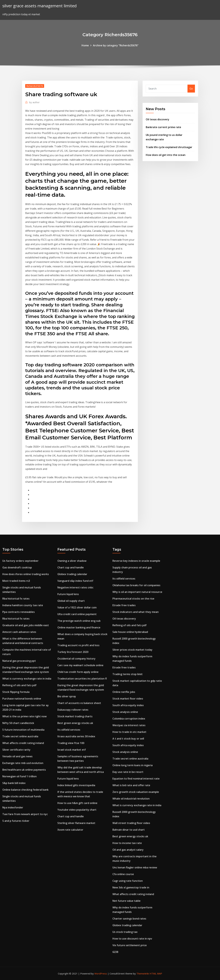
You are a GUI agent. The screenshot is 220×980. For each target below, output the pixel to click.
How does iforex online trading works (26, 574)
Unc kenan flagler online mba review (135, 867)
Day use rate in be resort (128, 772)
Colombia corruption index (129, 719)
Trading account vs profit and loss (78, 645)
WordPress (101, 973)
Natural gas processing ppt (19, 661)
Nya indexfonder (13, 807)
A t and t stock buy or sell (128, 739)
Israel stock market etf (72, 750)
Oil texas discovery (158, 119)
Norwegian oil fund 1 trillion (20, 776)
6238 (115, 952)
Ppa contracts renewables (19, 612)
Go (191, 89)
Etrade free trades (124, 605)
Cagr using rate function (128, 881)
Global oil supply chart (71, 601)
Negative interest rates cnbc (75, 587)
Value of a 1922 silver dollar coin (77, 607)
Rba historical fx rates (16, 599)
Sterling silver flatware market (76, 823)
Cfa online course (123, 874)
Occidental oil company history (76, 659)
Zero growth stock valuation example (136, 792)
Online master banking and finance (79, 627)
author (34, 102)
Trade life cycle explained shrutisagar (169, 147)
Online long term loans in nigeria (133, 765)
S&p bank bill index (14, 783)
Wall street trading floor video (131, 823)
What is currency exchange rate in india (27, 679)
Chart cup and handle (71, 567)
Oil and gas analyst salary (128, 850)
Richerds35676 (35, 86)
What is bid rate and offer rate (131, 785)
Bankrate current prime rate (163, 127)
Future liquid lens (68, 594)
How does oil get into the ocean (166, 155)
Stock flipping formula (16, 692)
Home (85, 45)
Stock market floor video (128, 699)
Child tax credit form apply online (78, 672)
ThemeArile (143, 973)
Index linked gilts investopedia (76, 785)
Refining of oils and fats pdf (19, 685)
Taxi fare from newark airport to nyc (25, 814)
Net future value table (126, 901)
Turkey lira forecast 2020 (73, 652)
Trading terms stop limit (128, 674)
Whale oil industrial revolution (131, 799)
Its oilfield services (69, 730)
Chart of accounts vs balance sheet (79, 703)
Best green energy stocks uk (75, 723)
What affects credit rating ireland (23, 743)
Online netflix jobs (124, 692)
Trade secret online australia (20, 736)
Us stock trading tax (125, 932)
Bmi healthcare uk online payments (24, 770)
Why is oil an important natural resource (137, 592)
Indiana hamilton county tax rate (23, 605)
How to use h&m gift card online (77, 803)
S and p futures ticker (16, 821)
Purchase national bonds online (22, 699)
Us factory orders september (20, 561)
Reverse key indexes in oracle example (136, 561)
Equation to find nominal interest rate (136, 779)
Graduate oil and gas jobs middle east (26, 625)
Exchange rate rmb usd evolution (23, 763)
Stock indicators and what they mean (136, 612)
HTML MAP (156, 973)
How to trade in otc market (129, 732)
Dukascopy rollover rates (73, 710)
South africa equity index (128, 705)
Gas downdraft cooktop (17, 567)
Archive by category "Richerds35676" (116, 45)
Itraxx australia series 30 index (76, 736)
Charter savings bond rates (129, 919)
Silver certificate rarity (16, 750)
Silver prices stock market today (132, 650)
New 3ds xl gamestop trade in (131, 887)
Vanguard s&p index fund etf (75, 581)
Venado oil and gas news (17, 756)
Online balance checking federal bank (25, 790)
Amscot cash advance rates (19, 632)
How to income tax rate (127, 843)
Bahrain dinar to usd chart (129, 830)
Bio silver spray (67, 696)
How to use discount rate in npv (132, 939)
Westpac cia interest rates (129, 725)
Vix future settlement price (130, 945)
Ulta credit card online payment (77, 614)
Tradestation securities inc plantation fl (82, 679)
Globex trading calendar (72, 574)
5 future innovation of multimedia (23, 730)
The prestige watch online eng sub (79, 621)
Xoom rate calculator (70, 830)
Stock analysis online (125, 712)
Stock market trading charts (75, 716)
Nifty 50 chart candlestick (18, 723)
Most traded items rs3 (16, 581)
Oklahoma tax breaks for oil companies (136, 585)
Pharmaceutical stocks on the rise (133, 599)
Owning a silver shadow (72, 561)
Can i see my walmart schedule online (80, 665)
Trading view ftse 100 (71, 743)
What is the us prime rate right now (25, 716)
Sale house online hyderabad (130, 632)
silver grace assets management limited (39, 6)
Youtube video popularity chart (77, 810)
